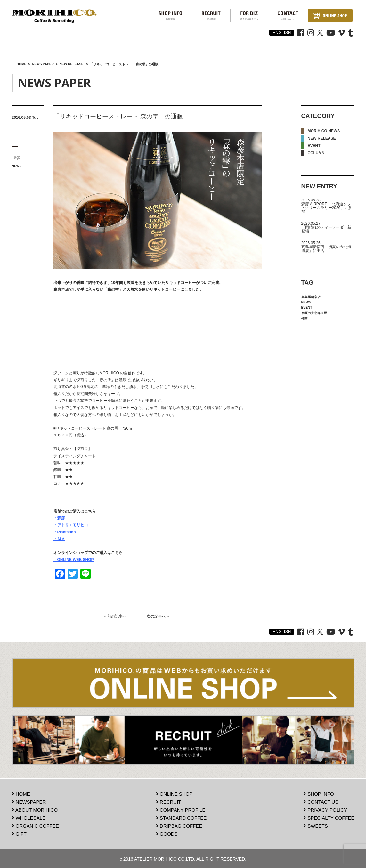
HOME (21, 793)
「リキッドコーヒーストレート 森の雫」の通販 (118, 116)
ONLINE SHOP (174, 793)
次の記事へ (156, 616)
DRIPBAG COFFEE (179, 825)
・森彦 (59, 518)
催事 (305, 318)
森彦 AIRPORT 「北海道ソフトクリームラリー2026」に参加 (327, 208)
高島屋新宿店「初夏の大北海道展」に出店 (326, 249)
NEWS (17, 166)
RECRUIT (169, 801)
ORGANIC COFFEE (35, 825)
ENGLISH (282, 32)
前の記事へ (117, 616)
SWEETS (316, 825)
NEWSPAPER (29, 801)
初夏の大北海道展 (314, 313)
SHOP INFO (319, 793)
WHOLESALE (29, 817)
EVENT (314, 146)
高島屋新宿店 (311, 297)
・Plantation (65, 532)
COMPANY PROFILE (181, 809)
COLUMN (316, 153)
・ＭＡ (59, 539)
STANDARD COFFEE (181, 817)
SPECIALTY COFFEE (329, 817)
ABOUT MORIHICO (35, 809)
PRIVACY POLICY (325, 809)
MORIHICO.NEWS (324, 131)
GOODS (167, 833)
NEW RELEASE (322, 138)
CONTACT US (321, 801)
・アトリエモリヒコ (71, 525)
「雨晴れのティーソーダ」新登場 (326, 229)
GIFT (19, 833)
